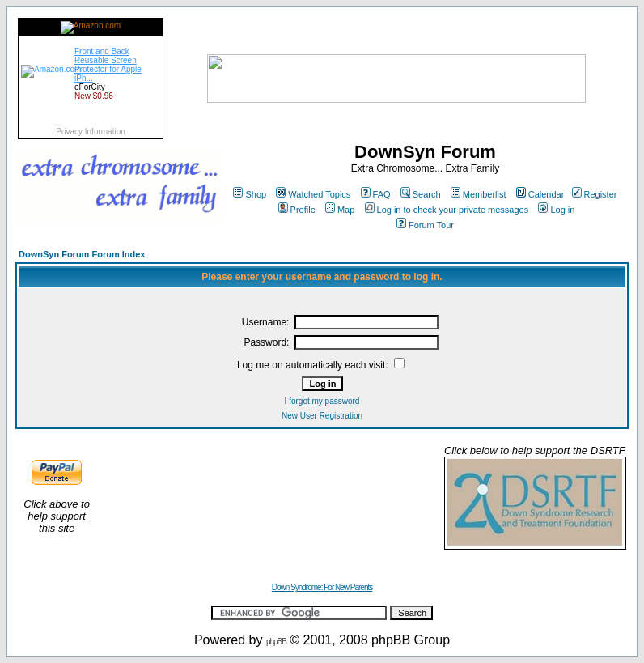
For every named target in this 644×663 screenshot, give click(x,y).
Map (340, 210)
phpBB (276, 642)
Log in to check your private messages (447, 210)
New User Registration (322, 416)
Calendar (540, 194)
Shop (250, 194)
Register (595, 194)
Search (421, 194)
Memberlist (479, 194)
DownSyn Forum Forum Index (82, 254)
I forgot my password (322, 401)
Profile (297, 210)
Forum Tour (425, 225)
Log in (556, 210)
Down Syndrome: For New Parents (322, 587)
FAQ (376, 194)
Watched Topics (313, 194)
